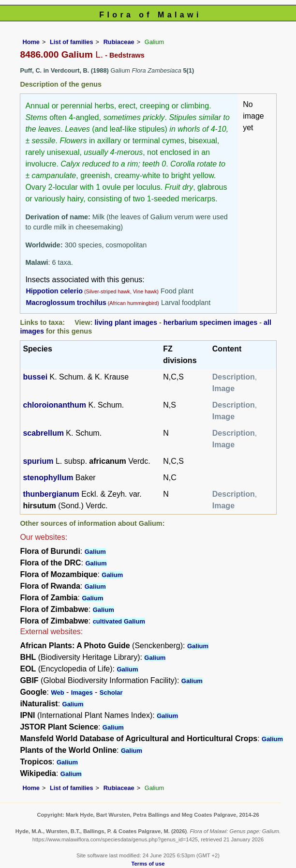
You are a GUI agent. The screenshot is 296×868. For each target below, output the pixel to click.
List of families (72, 42)
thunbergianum (51, 494)
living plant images (126, 322)
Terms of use (148, 864)
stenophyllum (48, 478)
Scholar (111, 693)
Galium (95, 552)
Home (31, 42)
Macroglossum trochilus (66, 303)
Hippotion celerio (54, 291)
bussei (35, 377)
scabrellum (43, 433)
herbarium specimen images (210, 322)
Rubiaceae (119, 42)
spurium (38, 461)
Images (82, 693)
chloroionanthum (54, 405)
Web (57, 693)
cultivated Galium (119, 621)
